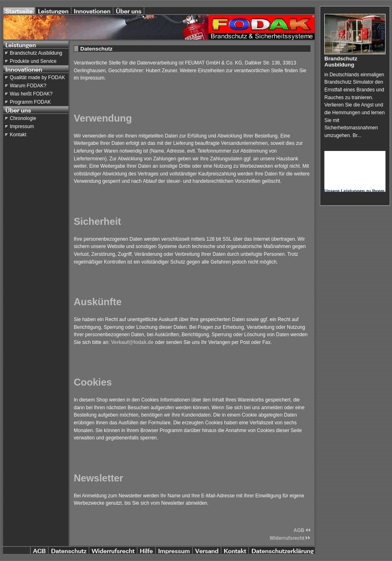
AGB (302, 530)
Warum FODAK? (28, 86)
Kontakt (18, 135)
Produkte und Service (33, 61)
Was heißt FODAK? (31, 94)
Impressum (22, 126)
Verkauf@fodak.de (132, 342)
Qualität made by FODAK (37, 78)
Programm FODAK (30, 102)
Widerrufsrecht (290, 538)
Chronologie (23, 118)
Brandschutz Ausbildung (36, 53)
